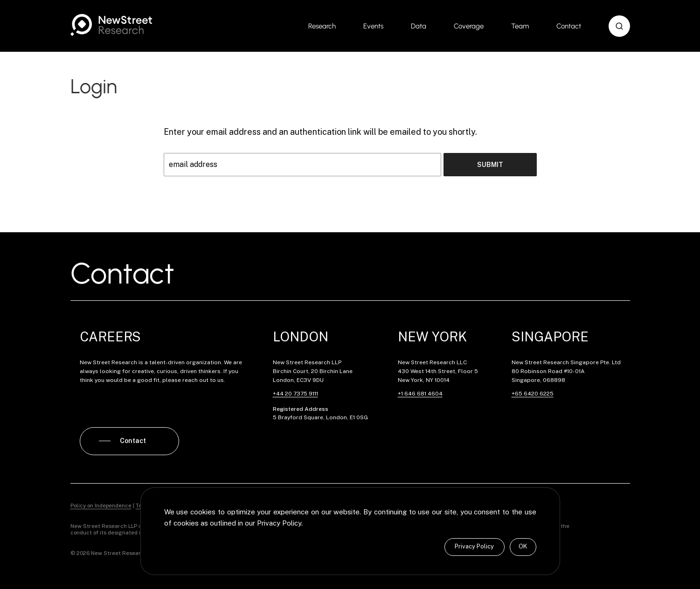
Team (520, 26)
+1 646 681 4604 (420, 394)
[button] (619, 26)
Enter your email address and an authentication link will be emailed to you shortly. (320, 132)
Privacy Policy (474, 546)
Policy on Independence (101, 506)
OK (523, 546)
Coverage (469, 26)
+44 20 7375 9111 (295, 394)
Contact (569, 26)
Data (419, 26)
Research (322, 26)
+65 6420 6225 (533, 394)
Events (373, 26)
